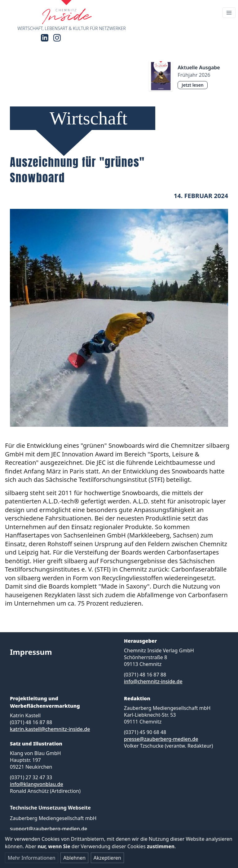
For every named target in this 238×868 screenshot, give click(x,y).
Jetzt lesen (192, 85)
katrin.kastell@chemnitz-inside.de (50, 729)
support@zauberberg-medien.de (48, 829)
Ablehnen (74, 858)
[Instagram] (57, 38)
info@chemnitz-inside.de (153, 681)
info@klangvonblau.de (37, 784)
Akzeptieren (107, 858)
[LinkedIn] (45, 38)
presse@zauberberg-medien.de (161, 739)
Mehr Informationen (32, 858)
